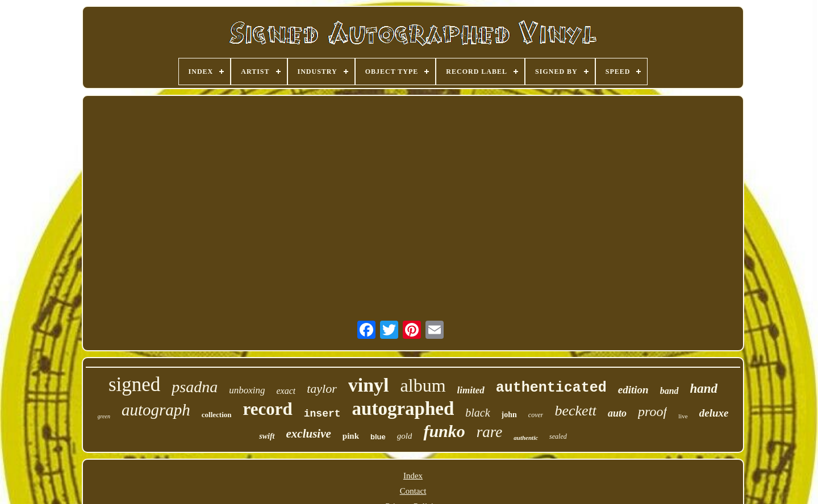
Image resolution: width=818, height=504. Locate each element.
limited (471, 390)
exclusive (309, 434)
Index (413, 476)
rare (490, 432)
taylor (322, 388)
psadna (195, 387)
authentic (526, 438)
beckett (575, 411)
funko (444, 431)
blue (378, 437)
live (683, 416)
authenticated (551, 388)
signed (134, 385)
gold (405, 436)
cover (536, 415)
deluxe (714, 413)
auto (617, 413)
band (669, 391)
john (509, 415)
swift (267, 436)
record (268, 409)
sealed (558, 436)
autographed (403, 409)
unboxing (247, 390)
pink (351, 436)
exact (286, 391)
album (423, 385)
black (477, 413)
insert (322, 414)
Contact (413, 491)
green (104, 416)
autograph (156, 410)
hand (704, 388)
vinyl (369, 385)
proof (652, 411)
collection (217, 415)
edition (633, 390)
